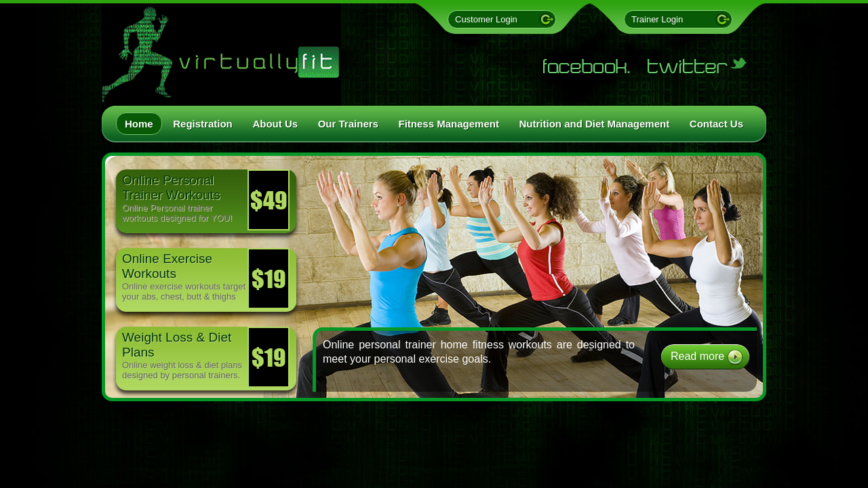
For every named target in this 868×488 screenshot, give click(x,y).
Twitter (698, 66)
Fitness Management (449, 124)
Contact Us (716, 124)
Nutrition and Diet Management (595, 124)
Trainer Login (657, 19)
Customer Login (486, 19)
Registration (203, 124)
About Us (275, 124)
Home (139, 124)
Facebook (587, 66)
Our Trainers (348, 124)
